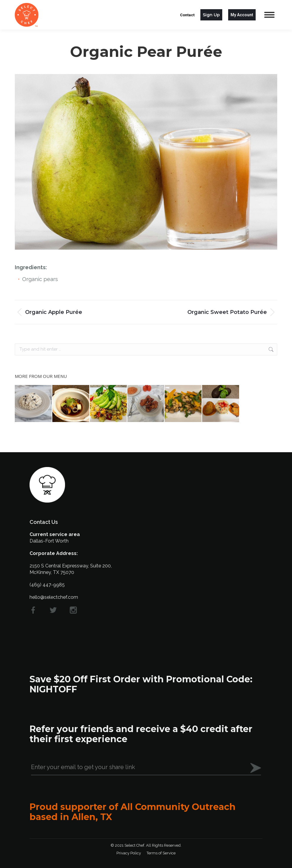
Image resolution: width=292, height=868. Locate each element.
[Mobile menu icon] (269, 15)
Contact (187, 15)
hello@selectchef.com (54, 597)
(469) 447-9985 (47, 585)
